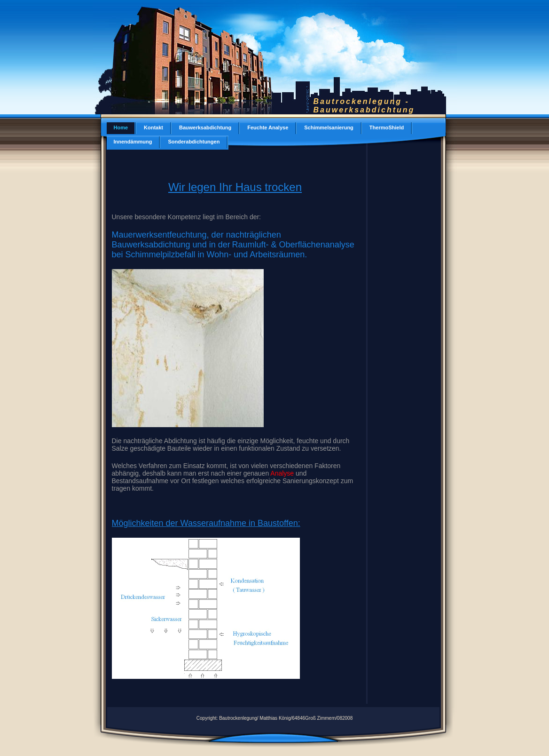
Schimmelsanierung (329, 127)
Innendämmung (133, 142)
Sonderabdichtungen (194, 142)
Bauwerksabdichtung (205, 127)
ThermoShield (387, 127)
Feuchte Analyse (268, 127)
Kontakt (153, 127)
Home (121, 127)
